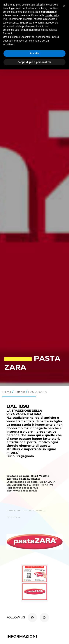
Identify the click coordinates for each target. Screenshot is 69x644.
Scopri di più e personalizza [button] (34, 62)
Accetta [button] (34, 53)
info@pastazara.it (26, 488)
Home (7, 392)
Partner (20, 392)
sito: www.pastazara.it (22, 491)
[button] (64, 6)
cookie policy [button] (52, 15)
